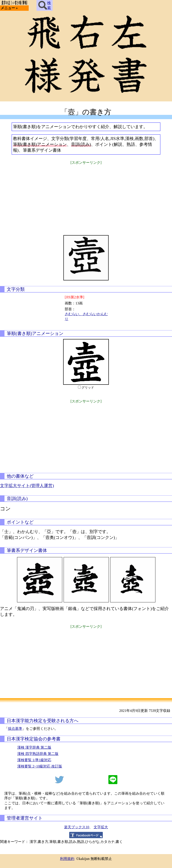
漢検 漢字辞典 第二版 (34, 747)
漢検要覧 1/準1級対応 (34, 760)
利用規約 (67, 859)
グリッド (88, 388)
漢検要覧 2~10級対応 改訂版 (40, 766)
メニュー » (9, 8)
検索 (45, 5)
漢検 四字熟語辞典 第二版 (38, 754)
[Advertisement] (86, 197)
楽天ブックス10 (77, 827)
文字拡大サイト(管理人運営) (27, 486)
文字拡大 (101, 827)
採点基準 (15, 729)
